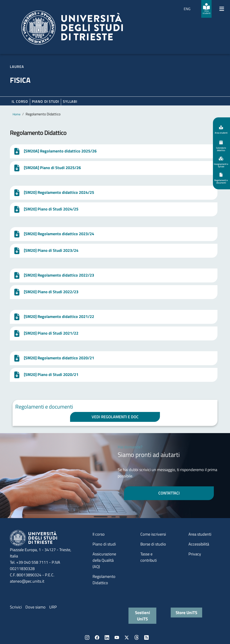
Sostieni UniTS (143, 616)
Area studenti (200, 534)
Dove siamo (35, 607)
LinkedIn (107, 637)
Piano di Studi (45, 101)
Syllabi (70, 101)
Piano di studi (104, 544)
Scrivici (16, 607)
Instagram (87, 637)
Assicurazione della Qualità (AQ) (104, 560)
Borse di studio (153, 544)
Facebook (97, 637)
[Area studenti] (206, 9)
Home (17, 114)
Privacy (195, 554)
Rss (146, 637)
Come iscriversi (153, 534)
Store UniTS (186, 612)
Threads (137, 637)
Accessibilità (199, 544)
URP (53, 607)
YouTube (117, 637)
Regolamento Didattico (104, 580)
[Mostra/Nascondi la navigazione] (222, 9)
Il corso (20, 101)
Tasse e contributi (149, 557)
